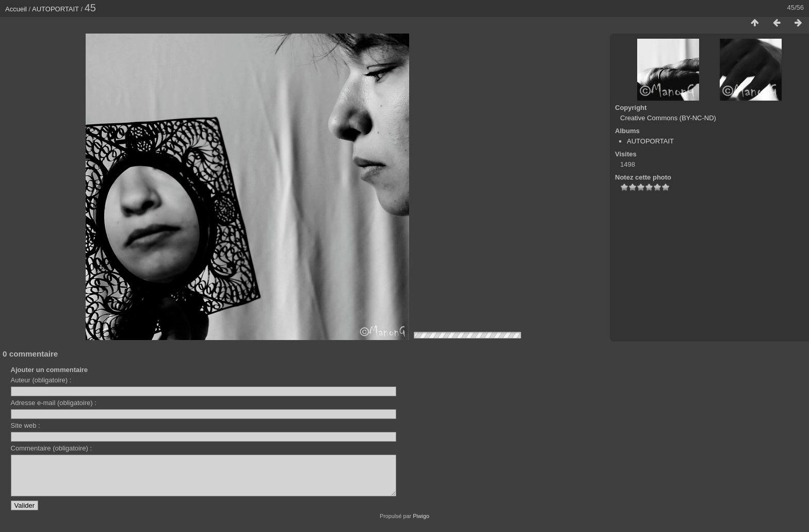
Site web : (26, 425)
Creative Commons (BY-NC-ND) (668, 118)
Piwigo (421, 524)
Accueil (16, 9)
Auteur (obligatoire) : (41, 380)
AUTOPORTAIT (55, 9)
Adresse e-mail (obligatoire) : (54, 403)
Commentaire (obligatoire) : (52, 448)
